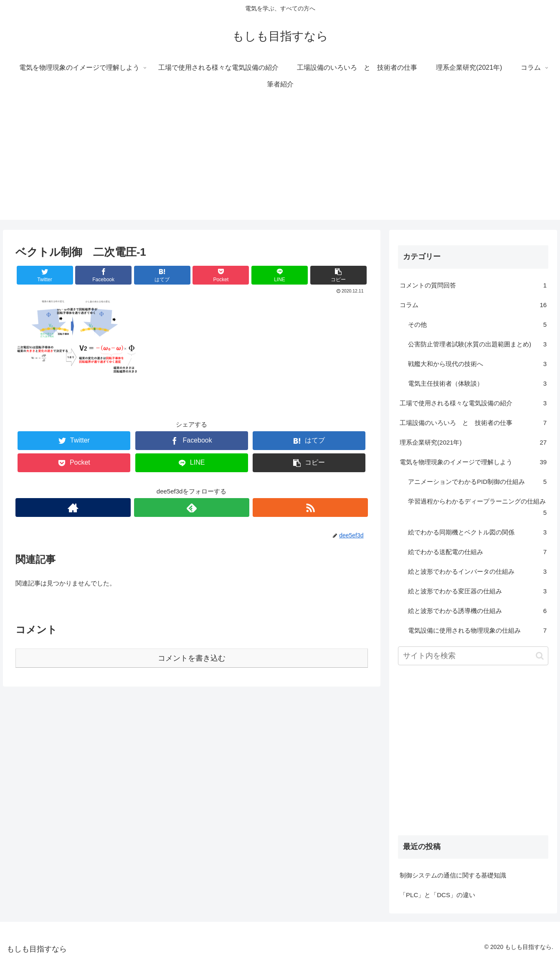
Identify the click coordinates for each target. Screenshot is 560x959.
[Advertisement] (280, 161)
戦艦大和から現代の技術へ (477, 364)
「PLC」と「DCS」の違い (437, 895)
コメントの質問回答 (473, 285)
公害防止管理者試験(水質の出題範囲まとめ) (477, 344)
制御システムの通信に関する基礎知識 (453, 875)
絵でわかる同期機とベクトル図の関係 (477, 532)
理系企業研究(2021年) (473, 442)
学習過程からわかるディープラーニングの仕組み (477, 508)
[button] (540, 656)
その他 (477, 324)
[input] (473, 656)
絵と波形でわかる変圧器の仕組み (477, 591)
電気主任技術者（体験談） (477, 383)
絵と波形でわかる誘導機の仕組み (477, 611)
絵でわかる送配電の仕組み (477, 552)
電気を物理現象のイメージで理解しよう (473, 462)
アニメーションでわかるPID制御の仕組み (477, 482)
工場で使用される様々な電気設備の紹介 (473, 403)
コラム (473, 305)
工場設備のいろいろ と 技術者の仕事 (473, 423)
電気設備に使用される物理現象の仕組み (477, 630)
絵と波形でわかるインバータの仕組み (477, 571)
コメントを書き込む (192, 658)
